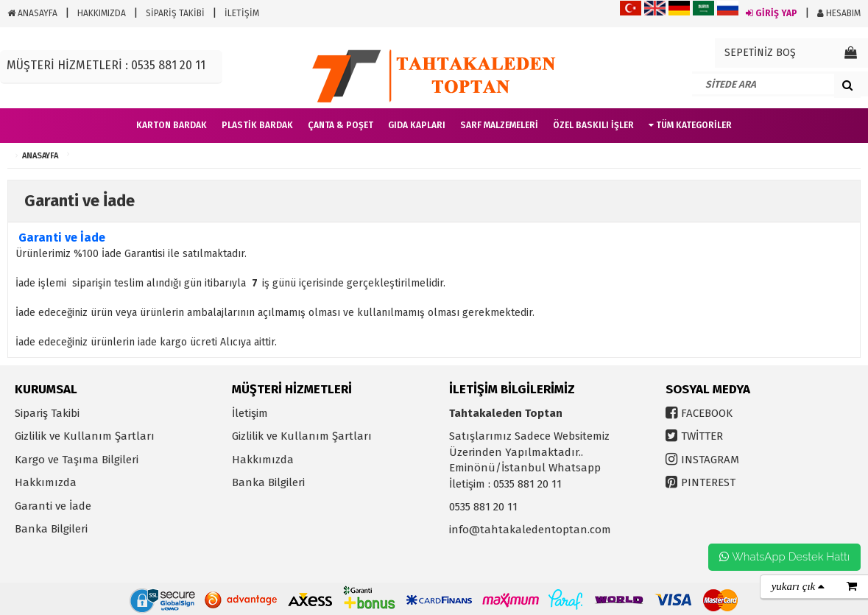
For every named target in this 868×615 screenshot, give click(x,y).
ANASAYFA (32, 13)
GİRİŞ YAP (772, 13)
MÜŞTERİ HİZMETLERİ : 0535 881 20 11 (106, 65)
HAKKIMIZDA (102, 13)
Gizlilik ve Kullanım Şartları (85, 436)
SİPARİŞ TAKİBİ (175, 13)
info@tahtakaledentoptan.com (530, 530)
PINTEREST (708, 482)
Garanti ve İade (53, 506)
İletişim (250, 413)
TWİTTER (702, 436)
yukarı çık (798, 586)
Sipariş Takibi (47, 413)
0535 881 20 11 (483, 507)
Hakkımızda (46, 482)
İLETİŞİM (242, 13)
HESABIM (839, 13)
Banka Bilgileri (51, 529)
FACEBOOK (707, 413)
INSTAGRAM (710, 460)
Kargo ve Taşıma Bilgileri (77, 460)
